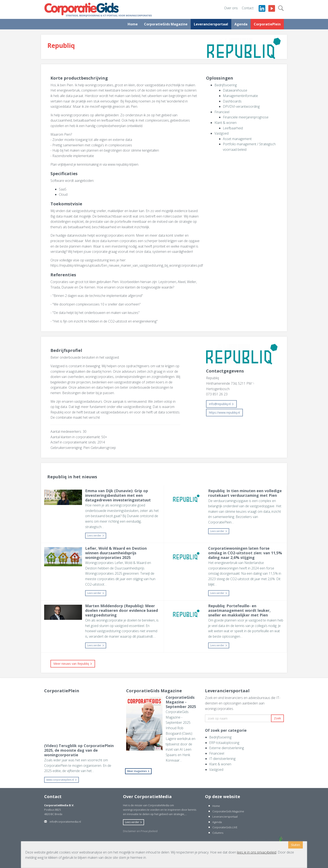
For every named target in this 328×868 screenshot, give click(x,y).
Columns (218, 833)
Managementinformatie (240, 96)
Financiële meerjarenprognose (246, 117)
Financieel (222, 112)
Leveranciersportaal (211, 24)
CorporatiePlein (267, 24)
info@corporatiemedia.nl (63, 822)
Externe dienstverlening (227, 748)
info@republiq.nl (221, 404)
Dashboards (232, 101)
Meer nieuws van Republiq (73, 664)
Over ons (231, 8)
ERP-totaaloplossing (224, 743)
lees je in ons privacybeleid (257, 852)
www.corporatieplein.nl (61, 780)
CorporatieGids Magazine (166, 24)
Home (133, 24)
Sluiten (296, 845)
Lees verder (96, 536)
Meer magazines (138, 771)
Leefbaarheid (233, 128)
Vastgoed (222, 133)
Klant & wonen (225, 123)
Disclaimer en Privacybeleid (140, 831)
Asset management (237, 139)
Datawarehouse (235, 90)
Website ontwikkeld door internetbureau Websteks (245, 840)
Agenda (241, 24)
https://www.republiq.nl (224, 412)
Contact (248, 8)
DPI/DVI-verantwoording (241, 106)
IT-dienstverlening (222, 759)
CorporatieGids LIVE (225, 827)
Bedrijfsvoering (226, 85)
